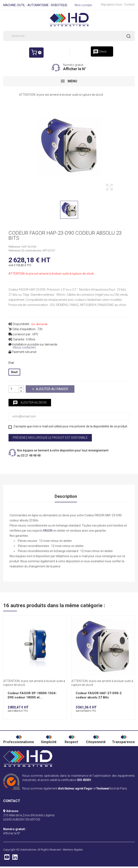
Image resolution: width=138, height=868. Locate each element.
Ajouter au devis (30, 403)
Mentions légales (73, 850)
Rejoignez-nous (111, 4)
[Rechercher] (69, 36)
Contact (129, 4)
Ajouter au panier (52, 389)
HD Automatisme (26, 850)
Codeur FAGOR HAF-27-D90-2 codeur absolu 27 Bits (99, 696)
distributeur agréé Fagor (75, 789)
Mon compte (83, 5)
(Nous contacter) (24, 348)
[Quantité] (14, 389)
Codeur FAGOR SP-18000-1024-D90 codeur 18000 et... (32, 696)
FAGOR (48, 531)
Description (66, 497)
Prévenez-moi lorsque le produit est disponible (50, 438)
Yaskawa (102, 789)
